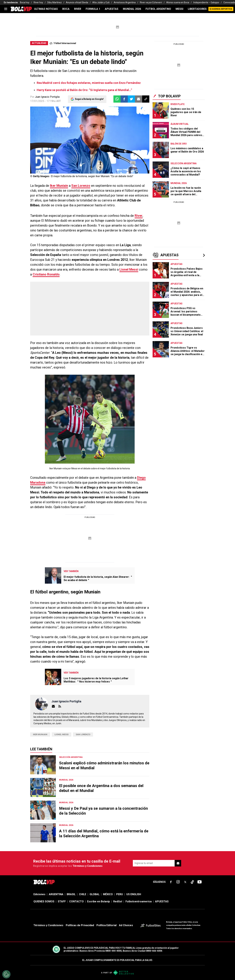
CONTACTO (76, 901)
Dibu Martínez (55, 2)
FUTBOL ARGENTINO (158, 9)
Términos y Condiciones (88, 866)
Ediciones (39, 894)
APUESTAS (112, 9)
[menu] (6, 9)
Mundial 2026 (132, 9)
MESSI (179, 9)
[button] (124, 99)
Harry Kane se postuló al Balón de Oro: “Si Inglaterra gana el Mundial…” (84, 90)
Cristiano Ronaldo (46, 274)
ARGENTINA (56, 894)
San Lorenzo (81, 186)
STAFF (62, 901)
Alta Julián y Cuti (101, 2)
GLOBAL (95, 894)
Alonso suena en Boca (178, 2)
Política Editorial (106, 925)
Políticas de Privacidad (80, 925)
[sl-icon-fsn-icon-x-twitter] (185, 882)
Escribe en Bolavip (98, 901)
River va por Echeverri (151, 2)
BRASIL (71, 894)
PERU (120, 894)
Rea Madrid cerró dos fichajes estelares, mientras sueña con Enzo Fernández (89, 83)
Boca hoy (25, 2)
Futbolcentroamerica (139, 901)
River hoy (38, 2)
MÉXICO (108, 894)
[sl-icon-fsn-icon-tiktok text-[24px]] (192, 882)
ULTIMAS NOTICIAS (46, 9)
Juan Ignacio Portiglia (47, 97)
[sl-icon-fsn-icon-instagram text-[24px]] (178, 882)
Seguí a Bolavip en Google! (89, 99)
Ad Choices (126, 925)
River (139, 216)
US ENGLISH (134, 894)
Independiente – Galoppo (206, 2)
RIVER (78, 9)
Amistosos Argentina (125, 2)
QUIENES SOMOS (44, 901)
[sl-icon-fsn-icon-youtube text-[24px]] (200, 882)
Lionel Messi (129, 269)
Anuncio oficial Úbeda (77, 2)
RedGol (118, 901)
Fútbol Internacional (65, 43)
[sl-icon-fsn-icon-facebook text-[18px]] (171, 882)
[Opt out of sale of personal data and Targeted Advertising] (6, 974)
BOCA (66, 9)
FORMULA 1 (93, 9)
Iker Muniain (59, 186)
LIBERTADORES (197, 9)
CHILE (83, 894)
